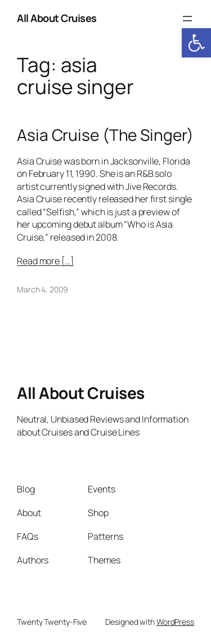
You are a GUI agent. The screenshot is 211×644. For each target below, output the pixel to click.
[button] (196, 43)
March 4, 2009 (42, 289)
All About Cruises (57, 18)
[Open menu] (187, 19)
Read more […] (45, 261)
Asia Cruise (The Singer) (105, 135)
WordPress (175, 622)
